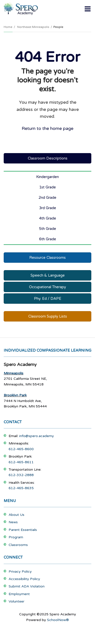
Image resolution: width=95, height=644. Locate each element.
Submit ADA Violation (27, 586)
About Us (16, 515)
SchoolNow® (58, 620)
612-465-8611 (21, 462)
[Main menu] (88, 9)
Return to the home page (47, 128)
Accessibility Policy (24, 579)
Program (16, 537)
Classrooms (18, 545)
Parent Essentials (23, 530)
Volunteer (16, 601)
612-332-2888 (21, 475)
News (13, 522)
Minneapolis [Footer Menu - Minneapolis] (14, 373)
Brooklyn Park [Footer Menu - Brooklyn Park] (15, 395)
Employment (19, 594)
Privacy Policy (20, 572)
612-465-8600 (21, 449)
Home (8, 27)
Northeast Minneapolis (33, 27)
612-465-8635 (21, 488)
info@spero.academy (37, 436)
